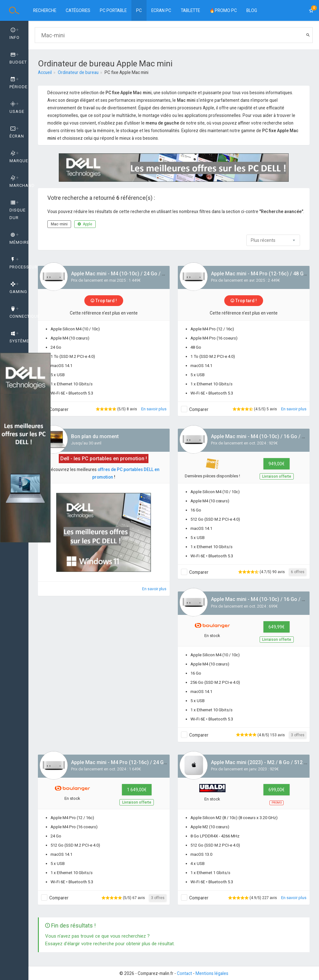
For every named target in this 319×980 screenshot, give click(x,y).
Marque (19, 157)
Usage (17, 108)
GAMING (18, 288)
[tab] (14, 34)
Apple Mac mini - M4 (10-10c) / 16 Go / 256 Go (265, 599)
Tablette (190, 10)
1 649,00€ (137, 790)
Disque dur (18, 210)
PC (139, 10)
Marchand (19, 182)
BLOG (252, 10)
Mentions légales (212, 973)
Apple (85, 224)
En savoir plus (154, 409)
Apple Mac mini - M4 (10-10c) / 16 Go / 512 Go (265, 436)
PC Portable (113, 10)
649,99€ (277, 627)
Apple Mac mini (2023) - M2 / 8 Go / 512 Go (261, 762)
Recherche (45, 10)
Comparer (59, 409)
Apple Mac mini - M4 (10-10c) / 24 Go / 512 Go (125, 274)
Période (18, 83)
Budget (18, 58)
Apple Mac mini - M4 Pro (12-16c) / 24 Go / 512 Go (129, 762)
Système (19, 337)
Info (15, 34)
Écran (17, 132)
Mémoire (19, 239)
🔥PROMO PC (223, 10)
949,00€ (277, 464)
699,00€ (277, 790)
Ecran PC (161, 10)
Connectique (19, 313)
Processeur (19, 263)
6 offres (298, 572)
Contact (184, 973)
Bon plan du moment (95, 436)
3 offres (298, 735)
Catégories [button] (78, 10)
